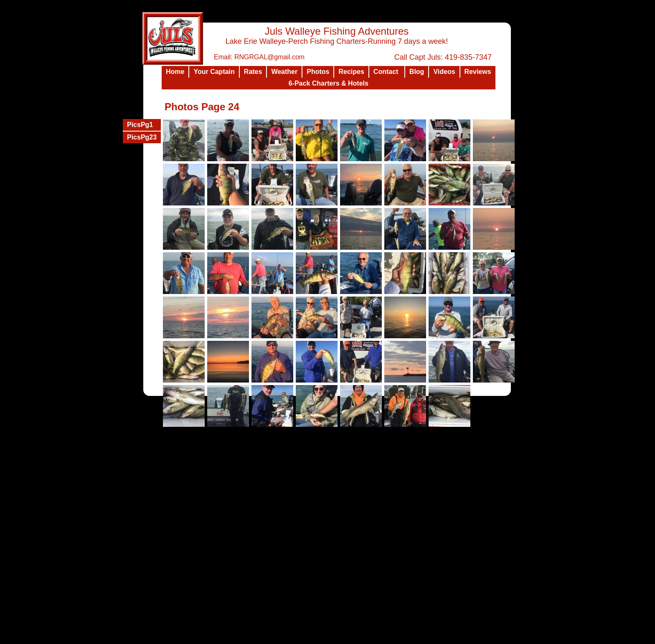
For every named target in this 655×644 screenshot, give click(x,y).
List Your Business (422, 637)
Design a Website (380, 637)
